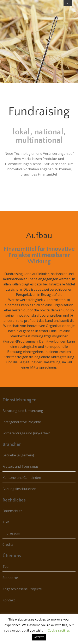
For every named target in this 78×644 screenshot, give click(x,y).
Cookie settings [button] (59, 630)
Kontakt (9, 600)
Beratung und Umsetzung (23, 411)
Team (7, 567)
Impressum (11, 533)
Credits (8, 544)
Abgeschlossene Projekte (22, 589)
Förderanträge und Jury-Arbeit (26, 433)
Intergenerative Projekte (22, 422)
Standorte (10, 578)
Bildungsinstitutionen (19, 489)
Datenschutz (12, 511)
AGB (6, 522)
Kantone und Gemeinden (22, 478)
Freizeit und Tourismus (20, 466)
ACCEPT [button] (39, 637)
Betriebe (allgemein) (18, 455)
